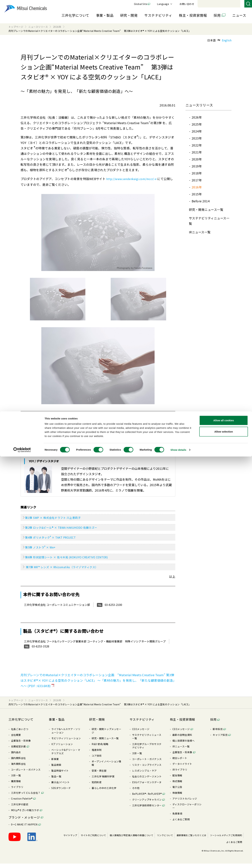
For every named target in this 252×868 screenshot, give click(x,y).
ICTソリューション (62, 748)
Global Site (187, 4)
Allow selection (224, 843)
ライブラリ (17, 791)
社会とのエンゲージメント (147, 781)
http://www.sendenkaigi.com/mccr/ (134, 179)
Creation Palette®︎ (22, 803)
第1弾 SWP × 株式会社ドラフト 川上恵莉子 (56, 518)
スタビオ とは (38, 418)
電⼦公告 (177, 791)
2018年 (197, 173)
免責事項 (177, 818)
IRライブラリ (180, 774)
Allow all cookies (224, 832)
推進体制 (97, 754)
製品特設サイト (60, 775)
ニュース (239, 15)
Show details (178, 861)
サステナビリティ (158, 15)
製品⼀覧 (56, 781)
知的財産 (97, 787)
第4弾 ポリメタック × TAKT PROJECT (54, 539)
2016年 (197, 187)
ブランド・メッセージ (24, 822)
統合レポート (180, 762)
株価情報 (177, 797)
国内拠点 (16, 757)
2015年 (197, 194)
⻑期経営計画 (18, 751)
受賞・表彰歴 (99, 775)
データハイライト (182, 768)
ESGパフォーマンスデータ (147, 787)
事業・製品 (105, 15)
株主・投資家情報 (193, 15)
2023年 (197, 138)
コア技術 (97, 760)
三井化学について (75, 15)
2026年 (197, 117)
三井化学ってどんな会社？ (26, 797)
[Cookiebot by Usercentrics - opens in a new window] (22, 861)
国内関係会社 (18, 762)
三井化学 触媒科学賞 (103, 781)
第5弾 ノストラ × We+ (43, 550)
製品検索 (56, 769)
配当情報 (177, 780)
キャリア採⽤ (220, 739)
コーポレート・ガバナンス (26, 774)
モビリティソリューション (66, 743)
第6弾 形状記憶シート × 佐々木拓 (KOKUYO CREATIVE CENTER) (72, 561)
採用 (217, 15)
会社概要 (16, 739)
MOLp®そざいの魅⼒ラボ (25, 815)
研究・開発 (129, 15)
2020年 (197, 159)
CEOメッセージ (141, 733)
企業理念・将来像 (21, 745)
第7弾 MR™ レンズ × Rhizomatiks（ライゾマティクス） (66, 571)
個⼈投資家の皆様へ (183, 745)
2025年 (197, 124)
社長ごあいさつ (20, 733)
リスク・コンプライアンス (147, 769)
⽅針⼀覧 (16, 780)
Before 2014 (201, 201)
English (227, 40)
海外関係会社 (18, 768)
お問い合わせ (234, 4)
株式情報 (177, 786)
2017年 (197, 180)
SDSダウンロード (61, 792)
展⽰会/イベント (60, 787)
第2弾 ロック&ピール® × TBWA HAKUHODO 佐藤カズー (66, 529)
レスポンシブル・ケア (144, 775)
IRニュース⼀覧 (200, 232)
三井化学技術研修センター (147, 810)
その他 (136, 792)
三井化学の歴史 (20, 809)
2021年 (197, 152)
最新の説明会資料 (182, 739)
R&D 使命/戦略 (100, 748)
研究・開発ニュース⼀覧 (206, 210)
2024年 (197, 131)
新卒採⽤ (218, 733)
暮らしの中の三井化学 (104, 792)
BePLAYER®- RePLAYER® (147, 798)
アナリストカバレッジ (185, 803)
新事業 (55, 763)
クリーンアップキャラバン (147, 804)
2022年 (197, 145)
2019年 (197, 166)
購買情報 (16, 786)
